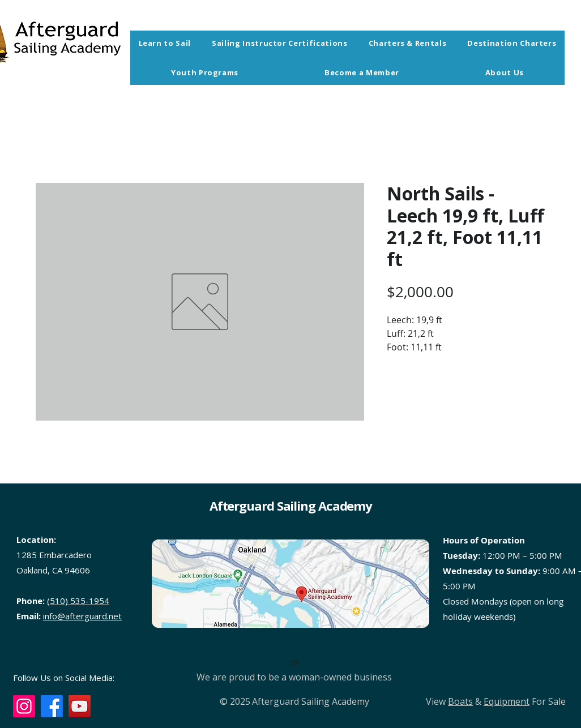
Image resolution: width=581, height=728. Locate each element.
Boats (460, 701)
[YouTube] (80, 706)
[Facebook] (52, 706)
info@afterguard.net (82, 616)
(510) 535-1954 (78, 601)
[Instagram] (24, 706)
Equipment (507, 701)
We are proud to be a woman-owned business (294, 677)
